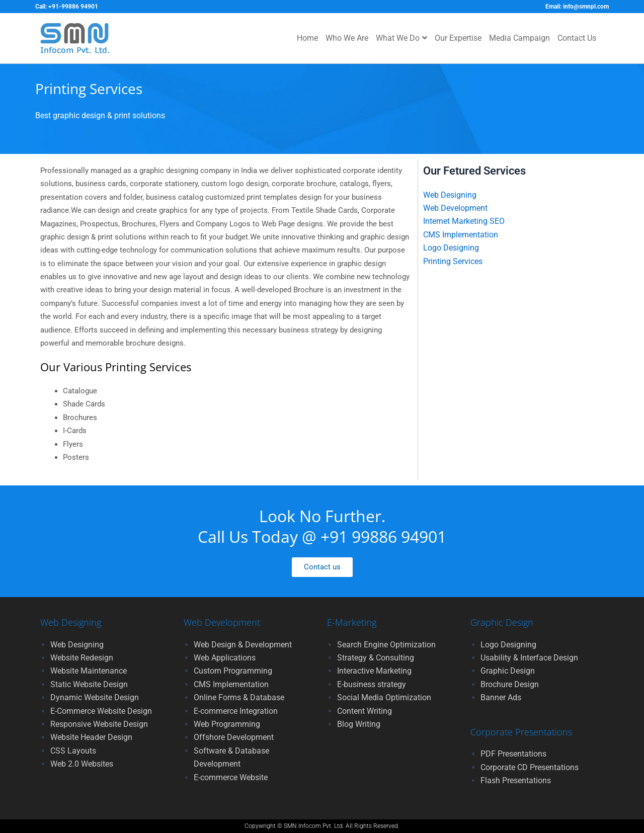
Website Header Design (91, 737)
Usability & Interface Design (529, 658)
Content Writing (365, 711)
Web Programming (227, 724)
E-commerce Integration (236, 711)
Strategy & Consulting (376, 658)
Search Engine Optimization (386, 645)
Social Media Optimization (384, 697)
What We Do (401, 38)
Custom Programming (233, 671)
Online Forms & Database (239, 697)
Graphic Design (508, 671)
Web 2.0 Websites (82, 764)
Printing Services (453, 261)
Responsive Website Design (99, 724)
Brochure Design (510, 684)
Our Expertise (458, 38)
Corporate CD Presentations (530, 767)
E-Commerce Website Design (101, 711)
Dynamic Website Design (95, 697)
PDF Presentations (513, 754)
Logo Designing (451, 248)
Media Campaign (519, 38)
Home (307, 38)
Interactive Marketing (374, 671)
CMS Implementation (461, 235)
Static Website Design (89, 684)
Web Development (455, 208)
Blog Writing (359, 724)
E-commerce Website (231, 777)
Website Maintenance (89, 671)
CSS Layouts (73, 751)
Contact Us (577, 38)
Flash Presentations (516, 780)
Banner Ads (501, 697)
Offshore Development (234, 737)
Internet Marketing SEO (464, 221)
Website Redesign (82, 658)
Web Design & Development (243, 645)
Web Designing (450, 195)
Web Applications (225, 658)
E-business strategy (372, 684)
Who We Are (347, 38)
